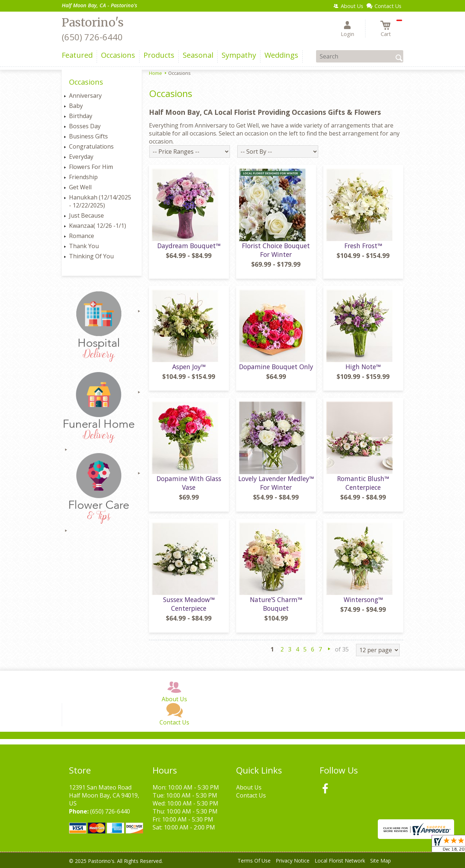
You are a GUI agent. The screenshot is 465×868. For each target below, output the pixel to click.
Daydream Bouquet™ (189, 246)
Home (155, 73)
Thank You (84, 246)
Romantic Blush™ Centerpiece (363, 483)
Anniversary (85, 96)
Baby (76, 106)
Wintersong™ (363, 599)
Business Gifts (88, 136)
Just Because (86, 215)
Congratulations (91, 146)
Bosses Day (85, 126)
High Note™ (363, 367)
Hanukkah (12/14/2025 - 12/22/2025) (100, 201)
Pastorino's (93, 23)
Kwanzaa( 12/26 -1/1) (98, 226)
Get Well (80, 187)
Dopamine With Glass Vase (189, 483)
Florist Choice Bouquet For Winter (276, 250)
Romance (82, 236)
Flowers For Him (91, 167)
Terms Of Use (254, 861)
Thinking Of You (91, 256)
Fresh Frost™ (363, 246)
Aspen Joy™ (189, 367)
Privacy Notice (293, 861)
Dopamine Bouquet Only (276, 367)
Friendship (83, 177)
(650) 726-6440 (92, 37)
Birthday (81, 116)
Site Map (381, 861)
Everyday (81, 157)
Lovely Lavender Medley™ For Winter (276, 483)
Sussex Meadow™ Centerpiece (189, 604)
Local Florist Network (340, 861)
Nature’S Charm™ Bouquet (276, 604)
